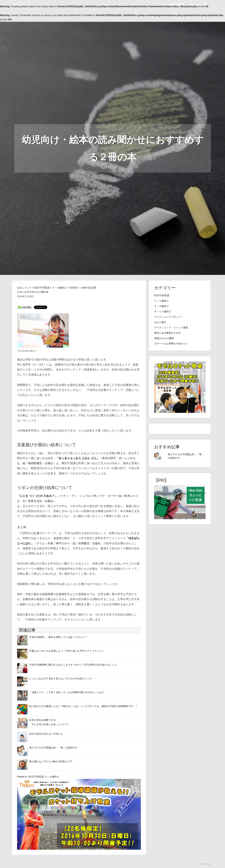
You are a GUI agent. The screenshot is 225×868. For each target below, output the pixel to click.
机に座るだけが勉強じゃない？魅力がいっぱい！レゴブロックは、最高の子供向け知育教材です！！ (83, 706)
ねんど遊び (160, 322)
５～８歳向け (52, 777)
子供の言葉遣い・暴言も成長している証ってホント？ (58, 637)
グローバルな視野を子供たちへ (171, 344)
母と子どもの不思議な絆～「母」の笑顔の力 (53, 748)
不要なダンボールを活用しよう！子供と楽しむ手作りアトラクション (67, 651)
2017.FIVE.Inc (205, 864)
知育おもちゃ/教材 (164, 338)
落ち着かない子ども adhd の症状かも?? (51, 761)
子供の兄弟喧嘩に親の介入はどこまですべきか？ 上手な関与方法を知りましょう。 (74, 665)
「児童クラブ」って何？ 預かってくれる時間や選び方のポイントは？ (67, 692)
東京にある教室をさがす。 (169, 333)
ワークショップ (197, 4)
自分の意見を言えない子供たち (46, 734)
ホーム (160, 4)
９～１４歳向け (163, 311)
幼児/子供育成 (176, 4)
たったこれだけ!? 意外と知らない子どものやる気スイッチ (61, 679)
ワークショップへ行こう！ (169, 317)
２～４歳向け (161, 301)
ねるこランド (23, 4)
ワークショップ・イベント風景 (171, 328)
